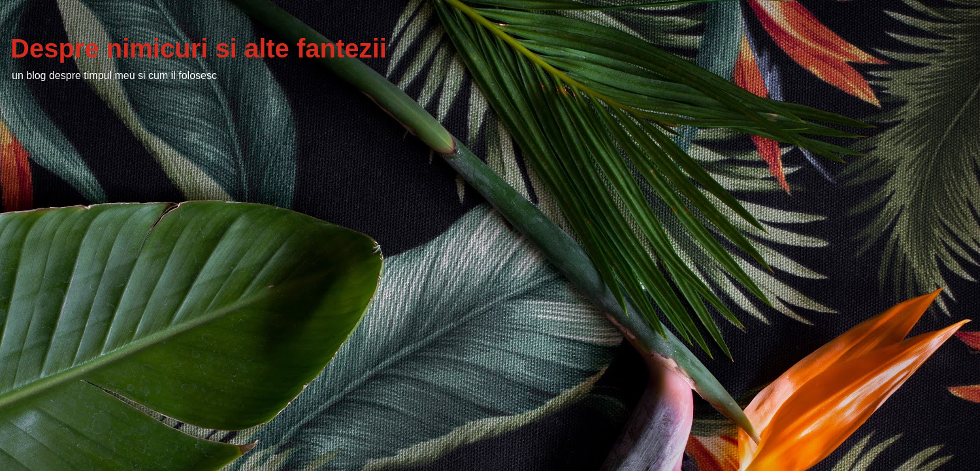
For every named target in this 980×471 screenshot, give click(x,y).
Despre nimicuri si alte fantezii (199, 48)
